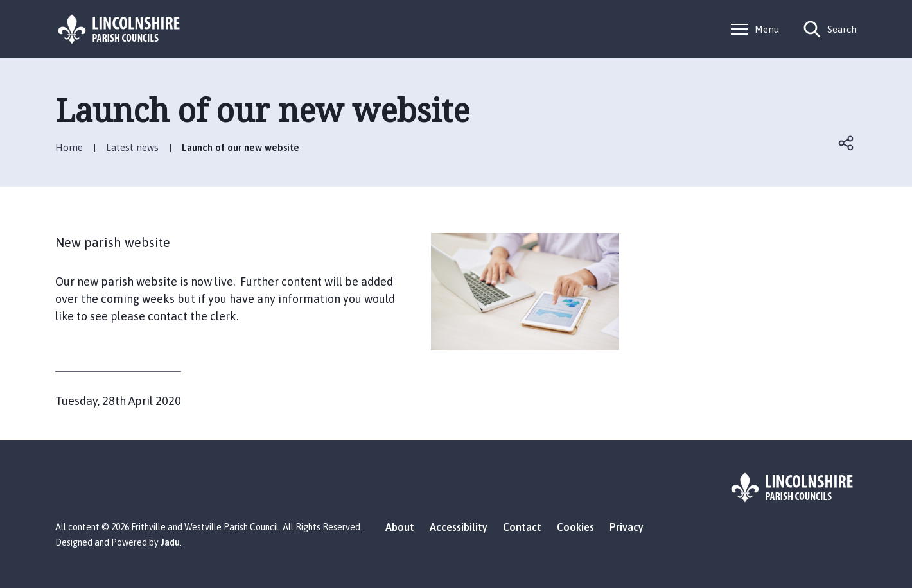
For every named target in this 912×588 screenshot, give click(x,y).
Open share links (846, 143)
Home (69, 147)
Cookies (575, 527)
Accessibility (459, 527)
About (400, 527)
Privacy (627, 527)
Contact (522, 527)
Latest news (132, 147)
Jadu (170, 542)
